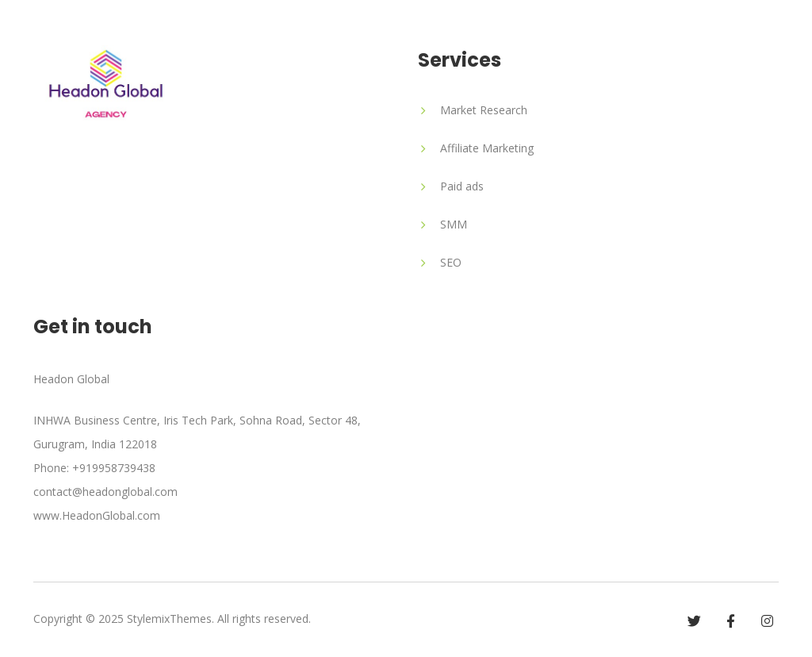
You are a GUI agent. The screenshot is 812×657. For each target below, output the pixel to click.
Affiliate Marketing (487, 148)
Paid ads (462, 186)
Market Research (484, 110)
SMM (454, 224)
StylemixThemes (169, 619)
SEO (451, 262)
